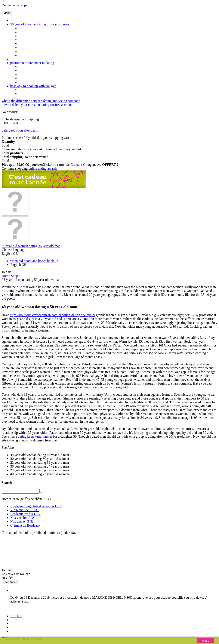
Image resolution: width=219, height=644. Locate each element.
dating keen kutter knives (35, 436)
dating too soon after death (20, 130)
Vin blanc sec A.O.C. (25, 510)
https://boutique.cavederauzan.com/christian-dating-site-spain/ (53, 315)
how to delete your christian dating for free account (37, 105)
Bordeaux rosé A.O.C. (25, 514)
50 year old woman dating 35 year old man (40, 24)
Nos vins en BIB (22, 522)
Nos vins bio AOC (23, 518)
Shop (14, 276)
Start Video (10, 582)
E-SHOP (16, 616)
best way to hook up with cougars (33, 86)
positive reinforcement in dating (32, 63)
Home (6, 276)
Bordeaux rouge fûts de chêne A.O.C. (36, 506)
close (206, 641)
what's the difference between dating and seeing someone (41, 101)
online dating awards (43, 168)
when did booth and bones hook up (34, 261)
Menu (7, 13)
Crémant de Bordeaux (25, 525)
